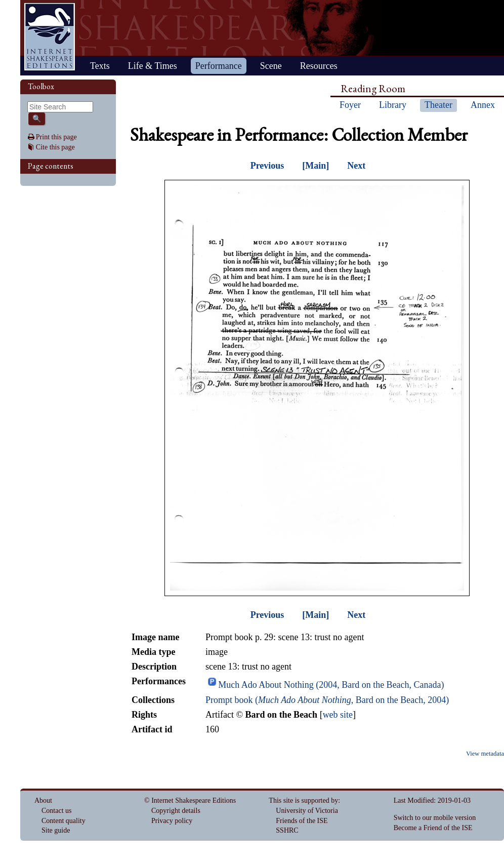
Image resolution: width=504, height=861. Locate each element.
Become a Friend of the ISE (433, 828)
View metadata (485, 754)
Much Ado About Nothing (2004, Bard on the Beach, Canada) (331, 685)
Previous (267, 166)
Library (393, 105)
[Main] (316, 166)
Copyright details (176, 811)
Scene (271, 66)
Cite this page (55, 147)
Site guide (56, 830)
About (43, 800)
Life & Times (153, 66)
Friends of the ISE (302, 821)
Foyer (350, 105)
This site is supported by (303, 800)
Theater (438, 105)
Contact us (57, 811)
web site (338, 715)
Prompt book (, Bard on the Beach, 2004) (327, 700)
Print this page (56, 137)
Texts (100, 66)
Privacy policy (172, 821)
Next (356, 166)
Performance (219, 66)
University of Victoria (307, 811)
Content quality (64, 821)
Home (50, 37)
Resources (319, 66)
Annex (483, 105)
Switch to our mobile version (435, 818)
